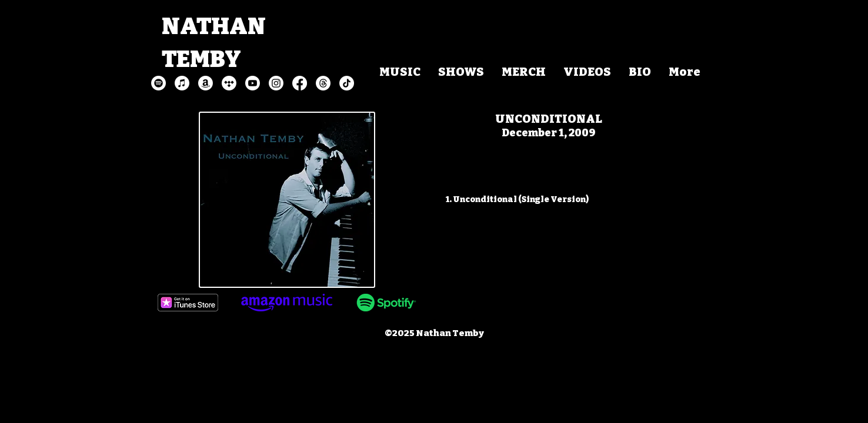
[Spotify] (158, 83)
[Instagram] (276, 83)
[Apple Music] (182, 83)
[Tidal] (229, 83)
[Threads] (323, 83)
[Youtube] (253, 83)
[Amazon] (206, 83)
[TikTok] (347, 83)
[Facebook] (300, 83)
